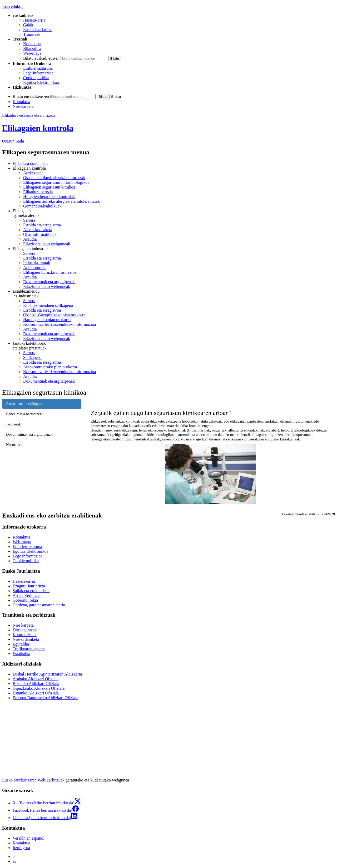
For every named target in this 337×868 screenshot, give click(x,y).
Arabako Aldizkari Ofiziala (36, 679)
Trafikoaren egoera (29, 649)
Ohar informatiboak (40, 234)
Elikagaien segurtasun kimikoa (49, 187)
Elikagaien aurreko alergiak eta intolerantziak (61, 201)
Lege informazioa (28, 556)
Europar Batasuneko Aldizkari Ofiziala (45, 698)
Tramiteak (32, 34)
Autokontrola (34, 268)
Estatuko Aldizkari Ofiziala (36, 693)
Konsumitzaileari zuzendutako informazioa (60, 324)
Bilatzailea (32, 49)
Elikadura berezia (38, 192)
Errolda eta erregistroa (42, 225)
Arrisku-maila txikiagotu (25, 404)
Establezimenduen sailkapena (48, 305)
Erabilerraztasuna (38, 68)
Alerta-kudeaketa (38, 230)
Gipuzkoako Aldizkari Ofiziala (39, 688)
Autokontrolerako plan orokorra (50, 367)
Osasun (13, 141)
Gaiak (28, 25)
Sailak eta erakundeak (31, 591)
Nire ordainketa (26, 639)
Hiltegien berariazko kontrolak (49, 197)
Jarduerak (13, 424)
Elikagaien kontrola (38, 128)
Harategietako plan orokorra (47, 320)
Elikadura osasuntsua (31, 163)
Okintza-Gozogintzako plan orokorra (54, 315)
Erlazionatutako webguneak (47, 244)
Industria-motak (37, 263)
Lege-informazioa (38, 73)
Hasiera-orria (34, 20)
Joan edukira (13, 6)
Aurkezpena (33, 173)
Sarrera (29, 220)
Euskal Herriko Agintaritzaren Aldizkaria (47, 674)
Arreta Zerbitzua (27, 595)
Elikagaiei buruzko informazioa (50, 272)
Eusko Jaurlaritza (38, 30)
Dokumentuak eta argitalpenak (49, 282)
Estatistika (21, 654)
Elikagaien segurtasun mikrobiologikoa (56, 182)
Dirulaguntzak (25, 630)
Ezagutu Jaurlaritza (29, 586)
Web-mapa (32, 53)
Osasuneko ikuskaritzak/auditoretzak (54, 178)
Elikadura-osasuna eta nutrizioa (29, 115)
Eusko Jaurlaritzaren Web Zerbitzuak (33, 780)
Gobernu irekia (25, 600)
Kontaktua (32, 44)
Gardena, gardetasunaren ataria (39, 605)
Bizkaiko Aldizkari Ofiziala (36, 684)
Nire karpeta (23, 106)
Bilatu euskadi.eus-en (41, 58)
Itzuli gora (21, 848)
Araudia (30, 239)
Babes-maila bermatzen (24, 414)
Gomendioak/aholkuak (42, 206)
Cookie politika (36, 78)
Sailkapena (32, 357)
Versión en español (29, 838)
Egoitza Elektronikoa (41, 82)
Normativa (14, 445)
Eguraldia (21, 644)
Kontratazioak (25, 635)
